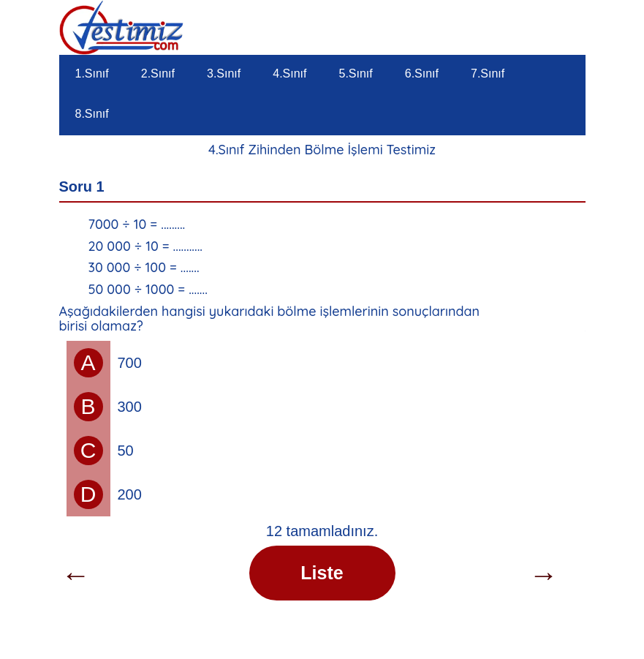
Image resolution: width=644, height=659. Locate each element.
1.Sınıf (92, 74)
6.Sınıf (422, 74)
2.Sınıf (158, 74)
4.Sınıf (289, 74)
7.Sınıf (488, 74)
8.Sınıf (92, 114)
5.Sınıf (356, 74)
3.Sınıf (224, 74)
